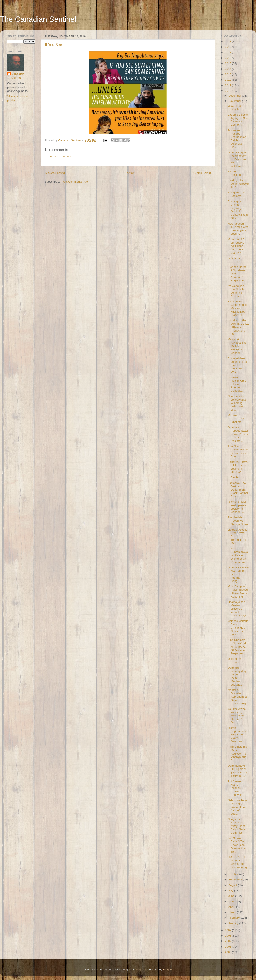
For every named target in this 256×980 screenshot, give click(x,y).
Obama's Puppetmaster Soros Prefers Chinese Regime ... (238, 434)
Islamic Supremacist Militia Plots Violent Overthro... (237, 735)
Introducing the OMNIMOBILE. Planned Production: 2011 (238, 327)
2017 (229, 53)
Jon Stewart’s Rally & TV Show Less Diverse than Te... (237, 845)
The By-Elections (235, 173)
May (231, 901)
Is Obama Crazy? (234, 260)
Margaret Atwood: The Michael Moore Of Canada (237, 346)
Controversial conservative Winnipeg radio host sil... (237, 403)
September (236, 879)
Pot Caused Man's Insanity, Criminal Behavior (235, 788)
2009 (229, 930)
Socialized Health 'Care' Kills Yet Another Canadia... (237, 384)
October (234, 874)
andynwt (140, 969)
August (233, 885)
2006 (229, 947)
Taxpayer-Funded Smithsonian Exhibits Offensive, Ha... (237, 139)
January (234, 923)
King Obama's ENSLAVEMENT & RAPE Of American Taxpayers (238, 647)
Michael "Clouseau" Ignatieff (236, 419)
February (234, 918)
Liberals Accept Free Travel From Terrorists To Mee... (237, 536)
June (232, 896)
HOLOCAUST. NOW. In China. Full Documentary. (238, 862)
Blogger (168, 969)
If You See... (55, 45)
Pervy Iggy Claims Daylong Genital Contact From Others (238, 210)
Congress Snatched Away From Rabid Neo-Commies (236, 826)
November (235, 101)
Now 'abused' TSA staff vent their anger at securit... (238, 229)
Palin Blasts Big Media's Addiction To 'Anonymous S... (237, 754)
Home (129, 173)
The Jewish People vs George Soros (238, 521)
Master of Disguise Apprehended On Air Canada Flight (238, 697)
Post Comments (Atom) (77, 182)
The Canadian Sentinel (38, 19)
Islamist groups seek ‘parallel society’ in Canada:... (237, 507)
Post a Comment (61, 157)
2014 (229, 69)
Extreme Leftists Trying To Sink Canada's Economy (238, 120)
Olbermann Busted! (235, 660)
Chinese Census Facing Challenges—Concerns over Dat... (238, 628)
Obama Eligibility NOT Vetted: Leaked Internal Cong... (238, 574)
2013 (229, 74)
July (231, 890)
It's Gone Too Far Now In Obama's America (236, 291)
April (232, 907)
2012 (229, 80)
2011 (229, 85)
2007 (229, 941)
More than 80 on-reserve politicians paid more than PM (236, 246)
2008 (229, 936)
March (233, 912)
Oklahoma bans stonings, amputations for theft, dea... (238, 807)
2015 (229, 63)
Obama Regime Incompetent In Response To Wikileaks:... (238, 159)
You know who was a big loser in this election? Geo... (237, 716)
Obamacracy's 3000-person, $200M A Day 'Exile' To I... (238, 771)
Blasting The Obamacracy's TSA (238, 184)
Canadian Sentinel (18, 76)
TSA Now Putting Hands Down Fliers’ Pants (238, 451)
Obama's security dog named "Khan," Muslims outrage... (237, 676)
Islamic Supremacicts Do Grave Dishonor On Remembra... (238, 555)
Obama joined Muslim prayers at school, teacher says (237, 609)
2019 (229, 47)
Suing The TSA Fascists (237, 194)
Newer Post (55, 173)
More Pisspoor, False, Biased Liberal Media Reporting (238, 591)
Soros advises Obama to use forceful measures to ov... (238, 365)
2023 (229, 41)
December (235, 96)
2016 (229, 58)
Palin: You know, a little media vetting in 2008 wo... (238, 467)
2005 (229, 952)
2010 (229, 91)
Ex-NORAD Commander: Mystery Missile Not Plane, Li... (237, 308)
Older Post (202, 173)
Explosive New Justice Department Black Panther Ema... (238, 490)
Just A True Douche (235, 107)
